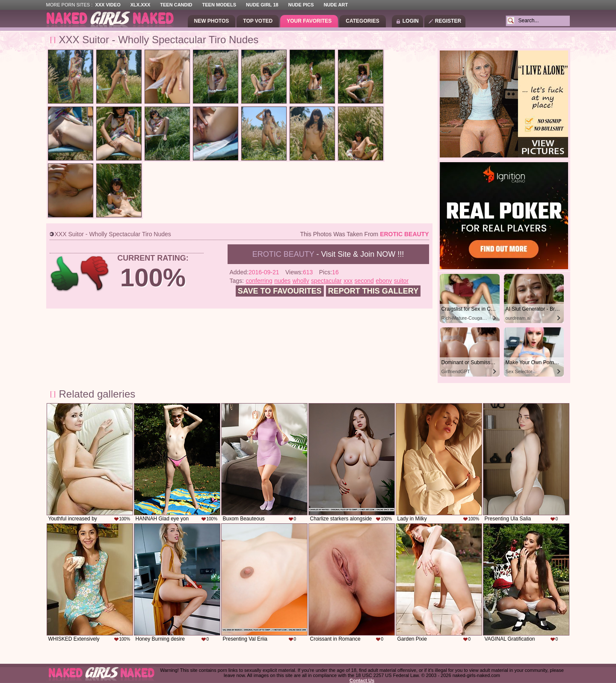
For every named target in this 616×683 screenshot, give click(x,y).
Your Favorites (309, 21)
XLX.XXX (140, 5)
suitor (401, 281)
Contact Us (362, 680)
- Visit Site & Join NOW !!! (328, 254)
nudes (282, 281)
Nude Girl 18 (262, 5)
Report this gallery (373, 291)
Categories (362, 21)
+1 (65, 274)
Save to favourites (280, 291)
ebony (384, 281)
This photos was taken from (364, 234)
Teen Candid (176, 5)
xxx (348, 281)
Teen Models (219, 5)
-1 (95, 274)
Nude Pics (301, 5)
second (364, 281)
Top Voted (258, 21)
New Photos (212, 21)
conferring (259, 281)
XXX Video (108, 5)
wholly (301, 281)
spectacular (326, 281)
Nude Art (336, 5)
